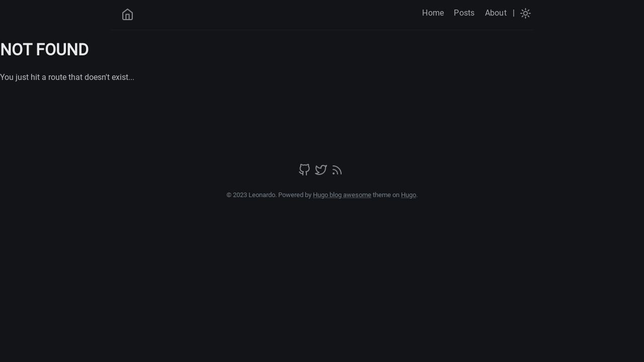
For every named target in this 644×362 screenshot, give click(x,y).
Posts (464, 13)
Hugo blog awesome (342, 195)
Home (433, 13)
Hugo (409, 195)
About (496, 13)
